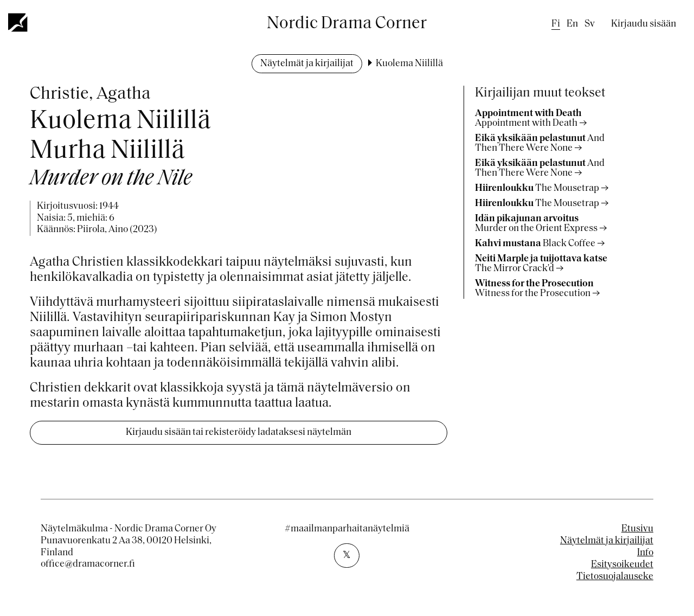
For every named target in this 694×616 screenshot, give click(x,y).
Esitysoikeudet (622, 565)
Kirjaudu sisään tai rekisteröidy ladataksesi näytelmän (239, 432)
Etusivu (637, 529)
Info (645, 553)
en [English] (572, 24)
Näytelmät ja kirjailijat (307, 64)
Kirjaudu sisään (644, 24)
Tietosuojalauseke (615, 577)
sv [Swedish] (590, 24)
